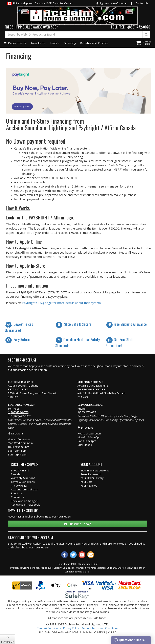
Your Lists (86, 482)
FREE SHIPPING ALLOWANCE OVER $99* (31, 27)
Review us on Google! (24, 501)
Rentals (55, 43)
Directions (16, 433)
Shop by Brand (20, 470)
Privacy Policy (19, 486)
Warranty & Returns (23, 478)
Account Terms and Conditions (100, 628)
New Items (38, 43)
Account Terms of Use (24, 489)
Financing (70, 43)
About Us (16, 493)
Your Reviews (89, 486)
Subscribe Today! (77, 524)
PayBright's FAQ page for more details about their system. (62, 303)
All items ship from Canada (40, 3)
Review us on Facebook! (26, 505)
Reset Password (91, 474)
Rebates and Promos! (95, 43)
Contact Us (142, 3)
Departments (15, 43)
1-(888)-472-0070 (138, 27)
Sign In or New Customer (112, 3)
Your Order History (92, 478)
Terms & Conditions (23, 482)
